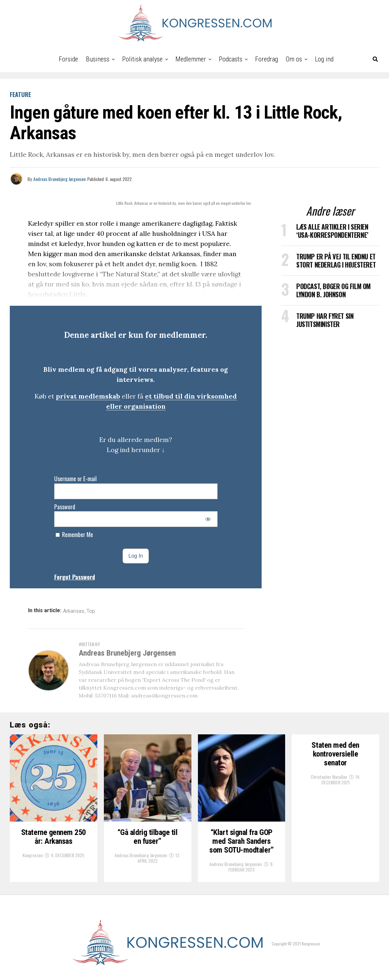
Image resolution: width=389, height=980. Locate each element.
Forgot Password (75, 577)
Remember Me (74, 534)
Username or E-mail (75, 479)
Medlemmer (191, 59)
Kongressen (32, 855)
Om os (294, 59)
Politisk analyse (142, 59)
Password (65, 507)
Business (98, 59)
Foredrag (267, 59)
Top (91, 611)
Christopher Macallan (329, 777)
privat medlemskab (88, 396)
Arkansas (74, 611)
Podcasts (231, 59)
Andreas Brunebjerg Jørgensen (59, 179)
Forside (68, 59)
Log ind (324, 59)
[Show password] (208, 519)
